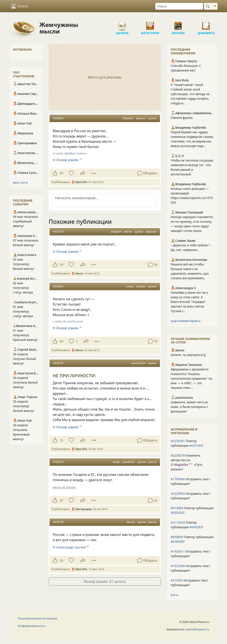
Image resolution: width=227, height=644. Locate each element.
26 (61, 560)
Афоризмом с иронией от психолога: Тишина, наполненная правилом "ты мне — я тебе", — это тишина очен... (192, 378)
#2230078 (178, 455)
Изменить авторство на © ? (187, 462)
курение (140, 118)
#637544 (196, 446)
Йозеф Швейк (67, 160)
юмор (116, 462)
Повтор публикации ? (187, 443)
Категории (150, 24)
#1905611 (178, 551)
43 (61, 341)
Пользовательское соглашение (38, 618)
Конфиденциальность (32, 626)
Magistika (181, 465)
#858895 (177, 537)
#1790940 (178, 479)
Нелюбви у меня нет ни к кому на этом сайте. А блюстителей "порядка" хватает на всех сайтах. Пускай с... (189, 302)
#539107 (58, 363)
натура (141, 286)
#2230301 (178, 441)
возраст (116, 232)
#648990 (177, 542)
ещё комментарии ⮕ (186, 321)
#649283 (196, 527)
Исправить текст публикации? (190, 481)
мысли (128, 232)
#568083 (58, 118)
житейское (138, 363)
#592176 (58, 232)
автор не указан (64, 487)
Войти (20, 6)
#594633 (58, 286)
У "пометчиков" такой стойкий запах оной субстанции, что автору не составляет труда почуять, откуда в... (190, 94)
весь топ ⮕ (20, 182)
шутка (152, 118)
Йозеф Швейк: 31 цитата (105, 582)
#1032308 (178, 566)
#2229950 (178, 494)
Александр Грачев (71, 547)
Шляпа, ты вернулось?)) (188, 355)
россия (152, 462)
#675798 (58, 522)
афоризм (151, 232)
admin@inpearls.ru (198, 629)
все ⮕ (174, 595)
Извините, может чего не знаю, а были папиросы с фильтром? (189, 407)
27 (61, 500)
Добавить (206, 24)
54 (61, 264)
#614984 (177, 508)
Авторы (178, 24)
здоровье (128, 118)
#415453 (177, 580)
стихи (130, 286)
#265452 (177, 513)
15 (61, 440)
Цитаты (122, 24)
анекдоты (128, 462)
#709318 (58, 462)
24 (61, 173)
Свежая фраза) (182, 118)
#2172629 (178, 522)
